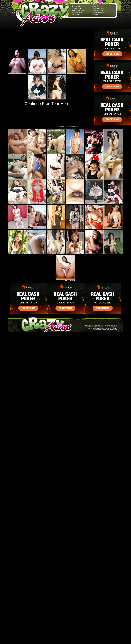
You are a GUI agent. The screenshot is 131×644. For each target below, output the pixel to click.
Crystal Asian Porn (78, 10)
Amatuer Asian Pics (99, 12)
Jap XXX (95, 14)
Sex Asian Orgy (77, 12)
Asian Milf (96, 6)
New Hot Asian (76, 6)
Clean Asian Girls (98, 8)
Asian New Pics (98, 10)
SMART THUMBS (70, 281)
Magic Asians (76, 14)
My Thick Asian (77, 8)
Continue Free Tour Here (47, 104)
